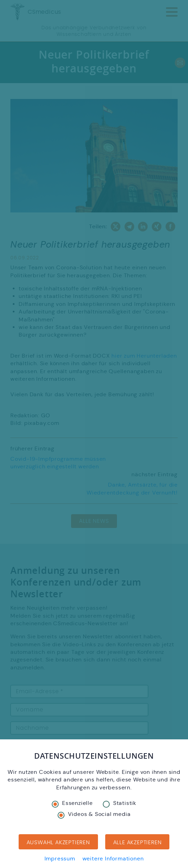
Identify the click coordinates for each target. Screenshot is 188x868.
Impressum (60, 859)
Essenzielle (72, 803)
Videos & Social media (94, 814)
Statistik (120, 803)
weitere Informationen (113, 859)
